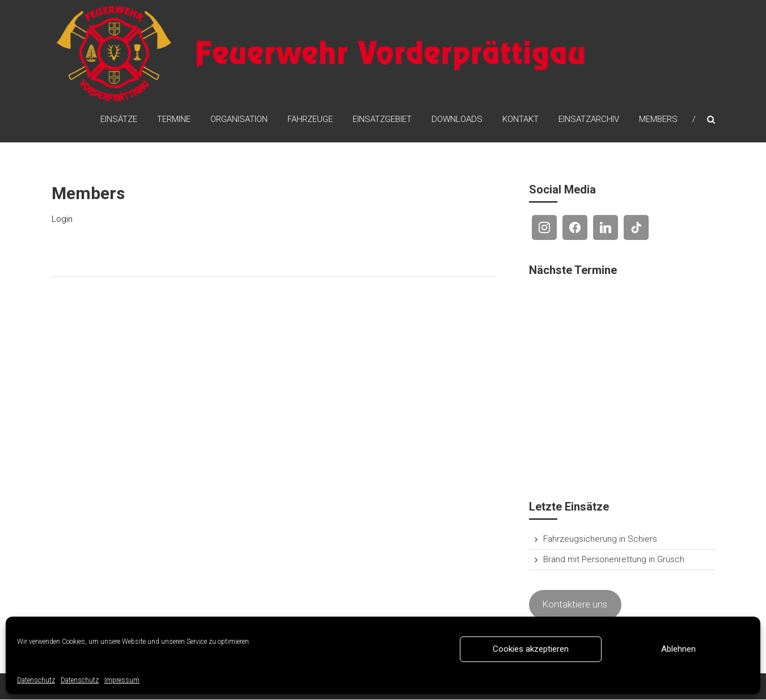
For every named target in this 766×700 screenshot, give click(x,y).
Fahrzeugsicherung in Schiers (600, 540)
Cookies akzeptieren (531, 649)
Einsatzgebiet (382, 120)
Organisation (239, 120)
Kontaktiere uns (575, 605)
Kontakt (520, 120)
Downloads (457, 120)
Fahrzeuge (310, 120)
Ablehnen (678, 649)
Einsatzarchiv (589, 120)
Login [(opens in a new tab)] (62, 220)
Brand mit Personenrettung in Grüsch (614, 560)
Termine (174, 120)
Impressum (122, 680)
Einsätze (119, 120)
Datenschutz (36, 680)
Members (658, 120)
